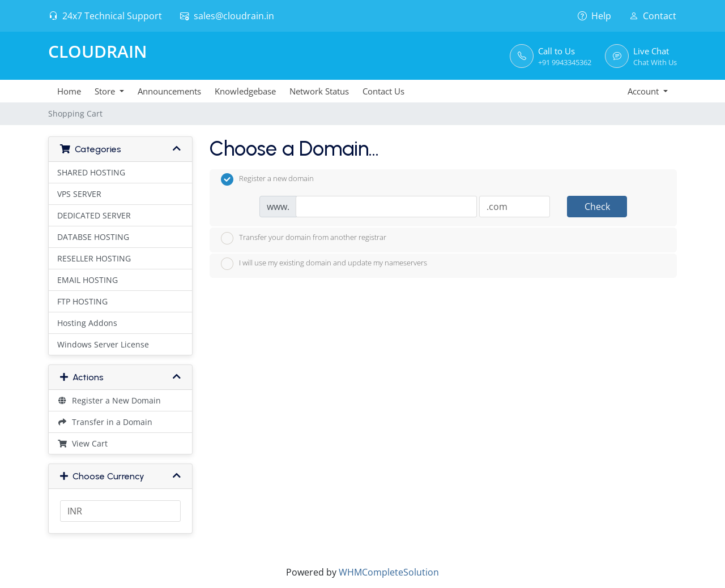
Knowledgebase (245, 91)
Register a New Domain (109, 400)
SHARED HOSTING (91, 172)
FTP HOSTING (82, 301)
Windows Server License (103, 344)
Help (594, 16)
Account (644, 91)
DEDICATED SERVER (94, 215)
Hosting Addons (87, 323)
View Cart (82, 443)
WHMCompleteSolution (389, 572)
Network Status (319, 91)
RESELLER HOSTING (94, 258)
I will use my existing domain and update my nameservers (324, 264)
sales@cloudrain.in (227, 16)
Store (106, 91)
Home (69, 91)
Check (597, 207)
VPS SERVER (79, 194)
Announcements (169, 91)
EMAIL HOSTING (88, 280)
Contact (653, 16)
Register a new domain (267, 179)
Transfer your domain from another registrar (304, 238)
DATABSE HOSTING (93, 237)
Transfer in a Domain (105, 422)
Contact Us (383, 91)
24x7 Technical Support (105, 16)
